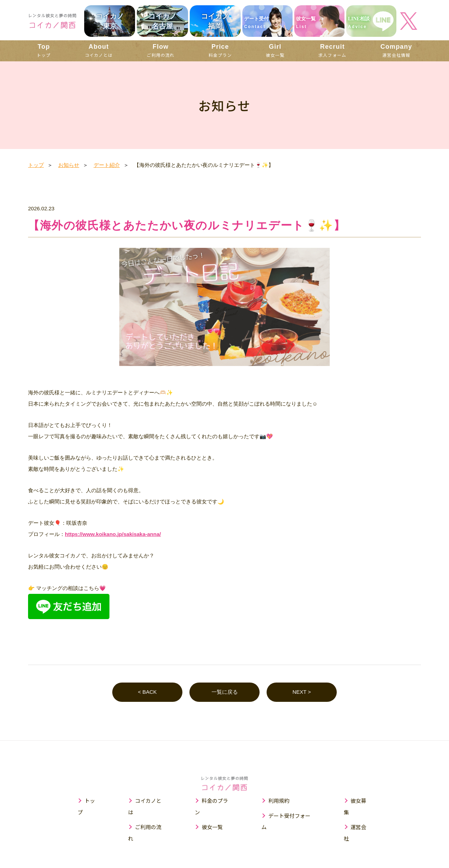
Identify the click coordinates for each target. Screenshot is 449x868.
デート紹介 (107, 165)
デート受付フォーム (292, 816)
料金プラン (220, 50)
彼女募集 (361, 801)
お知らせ (69, 165)
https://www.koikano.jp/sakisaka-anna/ (113, 534)
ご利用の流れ (160, 50)
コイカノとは (99, 50)
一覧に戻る (225, 692)
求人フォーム (332, 50)
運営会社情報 (396, 50)
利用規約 (279, 801)
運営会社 (361, 816)
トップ (44, 50)
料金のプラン (217, 801)
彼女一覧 (275, 50)
